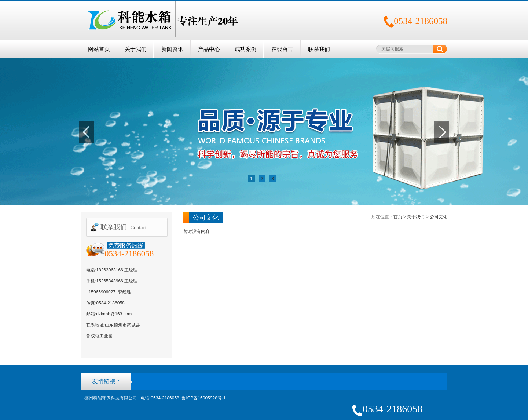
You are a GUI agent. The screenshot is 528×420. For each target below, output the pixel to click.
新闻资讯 (172, 49)
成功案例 (246, 49)
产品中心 (209, 49)
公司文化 (439, 217)
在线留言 (282, 49)
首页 (398, 217)
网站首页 (99, 49)
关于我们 (136, 49)
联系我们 (319, 49)
